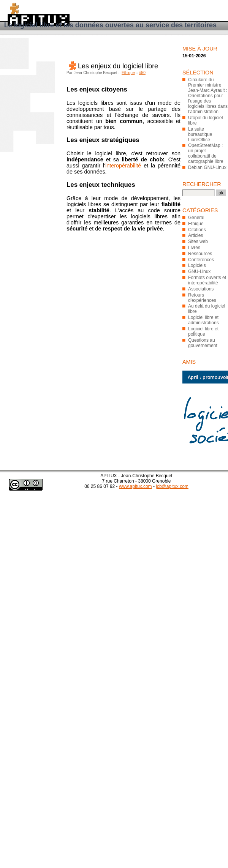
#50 (142, 73)
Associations (201, 289)
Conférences (201, 260)
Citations (197, 230)
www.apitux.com (135, 486)
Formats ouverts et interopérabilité (207, 280)
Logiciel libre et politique (203, 331)
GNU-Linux (199, 271)
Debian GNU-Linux (207, 167)
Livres (194, 248)
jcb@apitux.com (172, 486)
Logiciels (197, 265)
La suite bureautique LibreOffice (200, 134)
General (196, 218)
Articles (196, 235)
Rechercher (202, 184)
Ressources (200, 254)
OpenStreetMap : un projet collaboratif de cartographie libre (206, 153)
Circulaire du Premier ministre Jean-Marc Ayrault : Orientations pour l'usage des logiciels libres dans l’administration (208, 96)
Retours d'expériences (202, 298)
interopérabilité (123, 166)
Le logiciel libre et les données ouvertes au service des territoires (110, 25)
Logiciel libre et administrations (203, 320)
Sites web (198, 241)
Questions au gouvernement (203, 343)
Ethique (128, 73)
